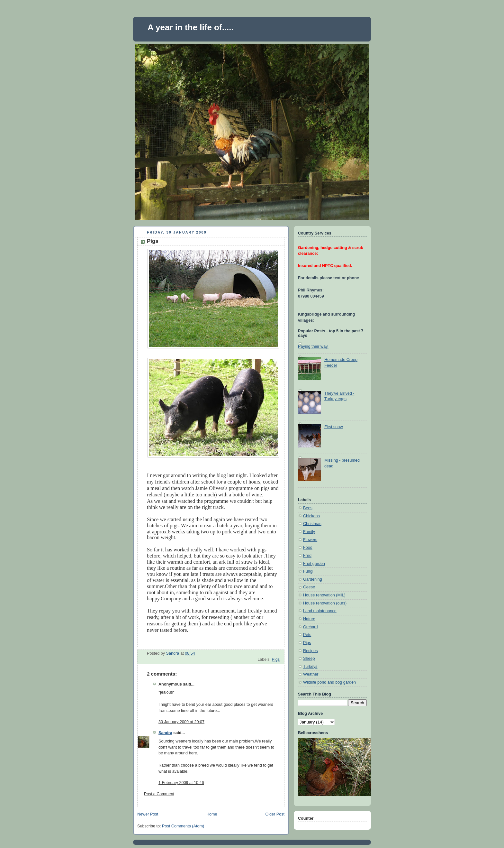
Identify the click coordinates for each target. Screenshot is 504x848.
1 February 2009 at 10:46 (181, 783)
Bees (308, 508)
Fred (307, 556)
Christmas (312, 524)
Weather (311, 674)
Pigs (276, 659)
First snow (333, 427)
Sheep (309, 659)
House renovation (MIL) (324, 595)
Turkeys (310, 667)
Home (212, 814)
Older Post (275, 814)
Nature (309, 619)
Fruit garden (314, 564)
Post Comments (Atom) (183, 826)
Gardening (313, 579)
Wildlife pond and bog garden (329, 682)
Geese (309, 587)
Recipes (310, 651)
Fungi (308, 571)
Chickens (311, 516)
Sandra (165, 733)
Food (308, 548)
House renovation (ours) (325, 603)
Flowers (310, 540)
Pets (307, 635)
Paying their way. (313, 346)
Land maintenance (320, 611)
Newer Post (148, 814)
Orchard (310, 627)
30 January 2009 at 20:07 (181, 722)
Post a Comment (159, 794)
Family (309, 532)
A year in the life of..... (191, 27)
